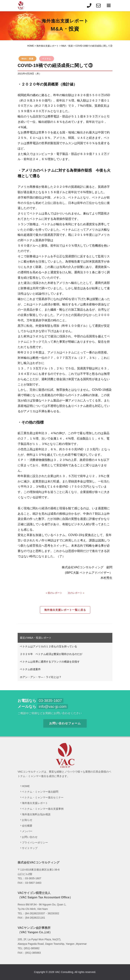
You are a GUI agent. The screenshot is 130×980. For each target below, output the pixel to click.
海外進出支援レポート (35, 803)
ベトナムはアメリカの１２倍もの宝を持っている (48, 646)
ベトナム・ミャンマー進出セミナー (43, 797)
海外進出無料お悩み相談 (36, 814)
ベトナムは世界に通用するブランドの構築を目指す (50, 662)
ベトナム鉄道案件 (30, 669)
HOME (26, 786)
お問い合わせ (30, 837)
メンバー (27, 831)
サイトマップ (30, 848)
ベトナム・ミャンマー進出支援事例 (43, 809)
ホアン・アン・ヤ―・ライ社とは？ (41, 677)
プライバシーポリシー (35, 843)
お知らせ (27, 820)
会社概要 (27, 826)
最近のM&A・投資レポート (36, 638)
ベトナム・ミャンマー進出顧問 (40, 792)
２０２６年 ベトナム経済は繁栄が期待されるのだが (51, 654)
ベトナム (47, 59)
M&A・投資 (27, 59)
